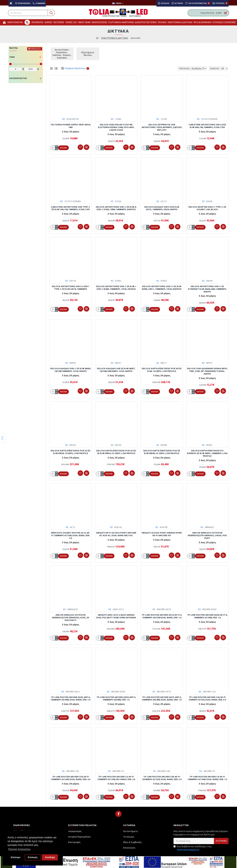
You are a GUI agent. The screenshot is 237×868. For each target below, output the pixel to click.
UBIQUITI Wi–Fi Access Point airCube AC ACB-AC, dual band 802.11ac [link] (116, 532)
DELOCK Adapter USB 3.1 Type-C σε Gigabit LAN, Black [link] (207, 208)
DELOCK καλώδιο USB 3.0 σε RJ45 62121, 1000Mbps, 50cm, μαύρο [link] (162, 208)
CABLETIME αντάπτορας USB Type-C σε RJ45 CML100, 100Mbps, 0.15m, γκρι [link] (70, 208)
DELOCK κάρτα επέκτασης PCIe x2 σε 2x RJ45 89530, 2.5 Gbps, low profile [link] (116, 451)
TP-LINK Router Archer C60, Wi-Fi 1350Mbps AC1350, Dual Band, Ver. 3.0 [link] (162, 775)
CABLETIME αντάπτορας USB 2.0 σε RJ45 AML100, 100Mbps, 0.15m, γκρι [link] (207, 126)
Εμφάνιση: (216, 68)
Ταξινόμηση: (174, 68)
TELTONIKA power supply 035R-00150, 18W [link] (70, 126)
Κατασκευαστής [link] (18, 78)
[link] (2, 438)
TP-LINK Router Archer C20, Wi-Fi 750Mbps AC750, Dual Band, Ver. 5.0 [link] (207, 696)
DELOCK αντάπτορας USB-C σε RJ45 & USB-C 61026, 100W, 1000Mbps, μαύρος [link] (116, 208)
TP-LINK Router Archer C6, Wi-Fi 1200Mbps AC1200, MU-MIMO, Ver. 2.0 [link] (116, 775)
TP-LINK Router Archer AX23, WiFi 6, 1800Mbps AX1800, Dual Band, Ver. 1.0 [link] (70, 696)
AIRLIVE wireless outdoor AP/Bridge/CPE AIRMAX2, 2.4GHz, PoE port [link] (207, 534)
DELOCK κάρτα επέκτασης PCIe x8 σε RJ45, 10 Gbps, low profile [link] (162, 369)
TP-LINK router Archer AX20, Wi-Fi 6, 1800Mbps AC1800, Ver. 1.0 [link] (207, 614)
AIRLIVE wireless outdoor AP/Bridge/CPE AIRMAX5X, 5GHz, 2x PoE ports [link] (70, 616)
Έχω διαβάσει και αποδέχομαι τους (193, 846)
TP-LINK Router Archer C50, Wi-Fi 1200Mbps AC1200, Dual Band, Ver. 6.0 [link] (70, 775)
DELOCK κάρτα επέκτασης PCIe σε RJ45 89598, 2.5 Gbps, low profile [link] (162, 451)
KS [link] (64, 119)
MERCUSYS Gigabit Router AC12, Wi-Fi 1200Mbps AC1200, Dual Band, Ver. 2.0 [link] (71, 534)
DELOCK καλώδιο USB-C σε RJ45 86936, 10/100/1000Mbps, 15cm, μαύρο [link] (71, 369)
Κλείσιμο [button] (16, 857)
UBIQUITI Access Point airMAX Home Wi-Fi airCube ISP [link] (162, 532)
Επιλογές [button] (33, 857)
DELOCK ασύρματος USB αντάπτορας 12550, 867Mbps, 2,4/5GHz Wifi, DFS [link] (162, 127)
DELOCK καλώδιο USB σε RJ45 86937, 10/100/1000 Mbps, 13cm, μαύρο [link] (116, 369)
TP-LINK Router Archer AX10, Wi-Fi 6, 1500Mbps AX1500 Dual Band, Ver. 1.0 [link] (162, 614)
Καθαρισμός (36, 49)
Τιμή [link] (12, 57)
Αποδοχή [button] (50, 857)
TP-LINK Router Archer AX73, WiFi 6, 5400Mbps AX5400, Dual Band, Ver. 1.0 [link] (162, 696)
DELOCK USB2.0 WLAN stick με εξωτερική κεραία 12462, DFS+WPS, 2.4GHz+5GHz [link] (116, 127)
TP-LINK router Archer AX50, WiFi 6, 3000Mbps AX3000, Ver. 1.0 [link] (116, 696)
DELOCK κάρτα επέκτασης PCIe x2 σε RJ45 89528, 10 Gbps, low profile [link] (70, 451)
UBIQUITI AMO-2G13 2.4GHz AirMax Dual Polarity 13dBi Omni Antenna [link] (116, 614)
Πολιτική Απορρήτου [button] (19, 849)
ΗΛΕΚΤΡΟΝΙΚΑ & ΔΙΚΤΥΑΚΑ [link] (115, 38)
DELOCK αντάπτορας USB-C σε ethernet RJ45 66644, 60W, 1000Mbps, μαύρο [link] (207, 288)
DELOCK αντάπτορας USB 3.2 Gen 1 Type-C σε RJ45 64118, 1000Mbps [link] (71, 287)
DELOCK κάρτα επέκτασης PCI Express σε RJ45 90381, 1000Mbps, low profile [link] (207, 452)
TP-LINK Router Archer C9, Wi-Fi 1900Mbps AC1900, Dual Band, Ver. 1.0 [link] (207, 775)
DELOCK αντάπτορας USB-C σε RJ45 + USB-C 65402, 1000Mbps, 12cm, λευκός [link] (116, 287)
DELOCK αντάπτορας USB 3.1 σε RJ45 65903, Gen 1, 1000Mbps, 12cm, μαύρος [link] (162, 287)
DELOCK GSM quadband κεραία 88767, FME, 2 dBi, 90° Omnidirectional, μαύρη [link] (207, 370)
